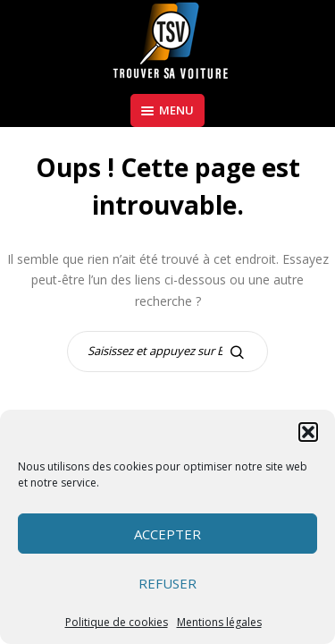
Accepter (167, 534)
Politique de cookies (117, 622)
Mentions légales (219, 622)
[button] (308, 432)
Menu (167, 110)
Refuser (167, 583)
